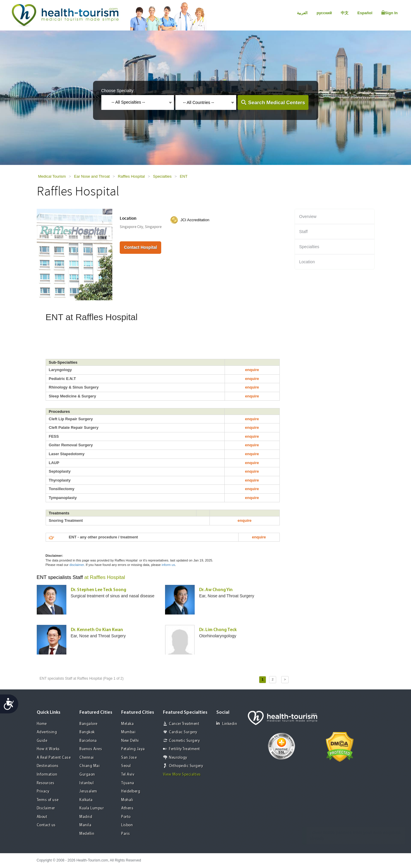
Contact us (46, 825)
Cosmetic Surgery (184, 741)
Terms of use (48, 800)
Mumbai (128, 732)
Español (365, 13)
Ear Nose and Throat (92, 176)
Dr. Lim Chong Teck (218, 630)
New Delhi (130, 741)
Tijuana (128, 783)
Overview (308, 216)
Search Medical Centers (277, 103)
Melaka (127, 724)
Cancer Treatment (184, 724)
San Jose (129, 758)
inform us (168, 565)
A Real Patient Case (54, 758)
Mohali (127, 800)
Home (42, 724)
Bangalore (88, 724)
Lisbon (127, 825)
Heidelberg (131, 791)
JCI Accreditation (195, 220)
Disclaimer (46, 808)
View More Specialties (182, 775)
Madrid (86, 817)
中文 (345, 13)
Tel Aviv (128, 775)
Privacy (43, 791)
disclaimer (77, 565)
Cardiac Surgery (183, 732)
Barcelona (88, 741)
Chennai (87, 758)
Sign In (390, 13)
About (42, 817)
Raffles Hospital (131, 176)
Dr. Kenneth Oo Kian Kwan (97, 630)
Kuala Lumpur (92, 808)
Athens (127, 808)
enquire (252, 370)
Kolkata (86, 800)
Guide (42, 741)
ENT (184, 176)
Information (47, 775)
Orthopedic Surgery (186, 766)
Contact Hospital (140, 247)
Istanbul (87, 783)
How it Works (48, 749)
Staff (304, 232)
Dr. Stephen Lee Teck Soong (99, 590)
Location (307, 262)
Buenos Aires (91, 749)
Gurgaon (87, 775)
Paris (126, 834)
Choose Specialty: (118, 91)
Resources (46, 783)
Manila (85, 825)
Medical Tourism (52, 176)
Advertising (47, 732)
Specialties (162, 176)
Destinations (48, 766)
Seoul (126, 766)
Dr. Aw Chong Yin (216, 590)
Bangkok (87, 732)
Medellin (87, 834)
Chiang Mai (89, 766)
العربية (302, 13)
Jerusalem (88, 791)
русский (324, 13)
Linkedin (227, 724)
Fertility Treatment (184, 749)
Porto (126, 817)
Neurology (178, 758)
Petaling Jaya (133, 749)
